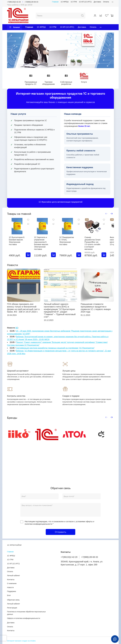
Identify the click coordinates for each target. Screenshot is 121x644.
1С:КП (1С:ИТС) (85, 2)
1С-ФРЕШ (65, 2)
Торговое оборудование (50, 83)
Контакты (11, 580)
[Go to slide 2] (57, 65)
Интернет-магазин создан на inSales (21, 641)
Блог (9, 595)
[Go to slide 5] (64, 65)
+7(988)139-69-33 (31, 2)
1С (17, 329)
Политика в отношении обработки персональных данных (26, 613)
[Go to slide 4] (62, 65)
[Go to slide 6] (66, 65)
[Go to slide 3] (59, 65)
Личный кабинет (13, 576)
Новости (10, 587)
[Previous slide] (12, 50)
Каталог (15, 27)
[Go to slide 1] (55, 65)
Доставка (97, 2)
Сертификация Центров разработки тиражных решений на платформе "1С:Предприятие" (55, 349)
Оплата (106, 2)
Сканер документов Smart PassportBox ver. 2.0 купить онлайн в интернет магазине (98, 245)
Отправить (60, 533)
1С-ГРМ (74, 2)
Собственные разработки (68, 83)
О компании (12, 584)
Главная (55, 2)
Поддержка (12, 591)
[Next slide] (109, 50)
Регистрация (12, 608)
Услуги (86, 82)
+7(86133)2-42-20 (14, 2)
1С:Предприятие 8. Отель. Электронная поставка (71, 242)
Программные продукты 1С (32, 83)
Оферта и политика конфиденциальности (24, 618)
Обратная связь (13, 600)
